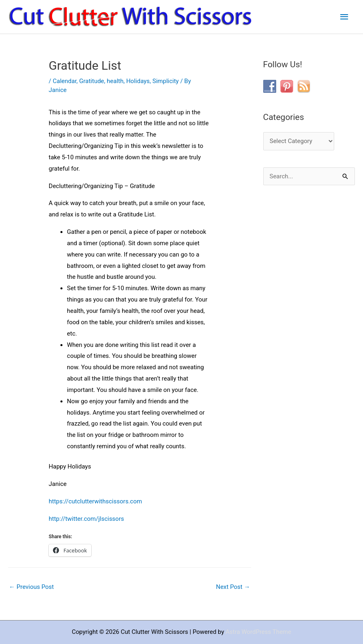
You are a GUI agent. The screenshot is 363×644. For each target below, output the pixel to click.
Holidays (138, 81)
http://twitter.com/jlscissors (86, 519)
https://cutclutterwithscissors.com (95, 501)
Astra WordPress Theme (258, 632)
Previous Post (31, 587)
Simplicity (166, 81)
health (115, 81)
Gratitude (91, 81)
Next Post (233, 587)
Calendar (65, 81)
